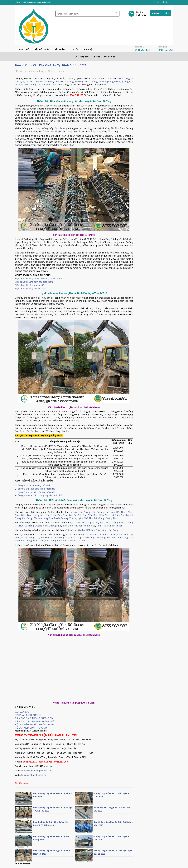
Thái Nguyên (76, 518)
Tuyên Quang (61, 518)
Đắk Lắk (91, 530)
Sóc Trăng (51, 541)
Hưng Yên (39, 515)
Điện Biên (93, 515)
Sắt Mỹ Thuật (42, 50)
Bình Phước (96, 535)
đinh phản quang (28, 85)
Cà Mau (71, 541)
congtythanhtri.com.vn (35, 775)
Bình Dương (61, 128)
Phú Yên (78, 526)
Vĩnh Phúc (63, 515)
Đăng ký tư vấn (161, 13)
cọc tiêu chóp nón (47, 85)
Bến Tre (111, 538)
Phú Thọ (88, 518)
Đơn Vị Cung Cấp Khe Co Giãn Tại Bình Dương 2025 (51, 65)
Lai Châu (115, 515)
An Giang (101, 538)
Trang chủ (23, 50)
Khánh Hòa (89, 526)
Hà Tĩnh (105, 523)
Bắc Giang (99, 518)
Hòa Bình (104, 515)
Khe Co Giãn (110, 57)
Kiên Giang (39, 541)
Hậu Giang (26, 541)
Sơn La (125, 515)
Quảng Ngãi (55, 526)
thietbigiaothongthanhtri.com (38, 771)
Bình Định (68, 526)
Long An (64, 538)
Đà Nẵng (29, 526)
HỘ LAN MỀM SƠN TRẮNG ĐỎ (31, 728)
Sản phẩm (60, 50)
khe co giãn (81, 82)
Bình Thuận (116, 526)
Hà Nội (73, 512)
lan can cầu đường (64, 82)
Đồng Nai (123, 535)
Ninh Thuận (103, 526)
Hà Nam (110, 512)
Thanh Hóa (80, 523)
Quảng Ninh (112, 518)
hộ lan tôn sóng (31, 82)
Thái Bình (51, 515)
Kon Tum (72, 530)
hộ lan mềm (46, 82)
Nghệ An (93, 523)
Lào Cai (73, 515)
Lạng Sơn (48, 518)
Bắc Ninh (121, 512)
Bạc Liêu (61, 541)
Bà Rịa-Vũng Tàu (30, 538)
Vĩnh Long (122, 538)
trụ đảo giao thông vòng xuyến (104, 82)
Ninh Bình (27, 515)
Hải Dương (98, 512)
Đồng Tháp (76, 538)
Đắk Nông (101, 530)
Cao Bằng (27, 518)
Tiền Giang (89, 538)
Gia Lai (82, 530)
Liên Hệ (165, 2)
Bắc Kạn (38, 518)
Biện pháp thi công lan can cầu (30, 289)
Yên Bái (82, 515)
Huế (21, 526)
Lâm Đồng (113, 530)
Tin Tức (156, 2)
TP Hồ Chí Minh (49, 538)
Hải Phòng (85, 512)
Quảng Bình (117, 523)
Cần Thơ (80, 541)
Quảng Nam (41, 526)
